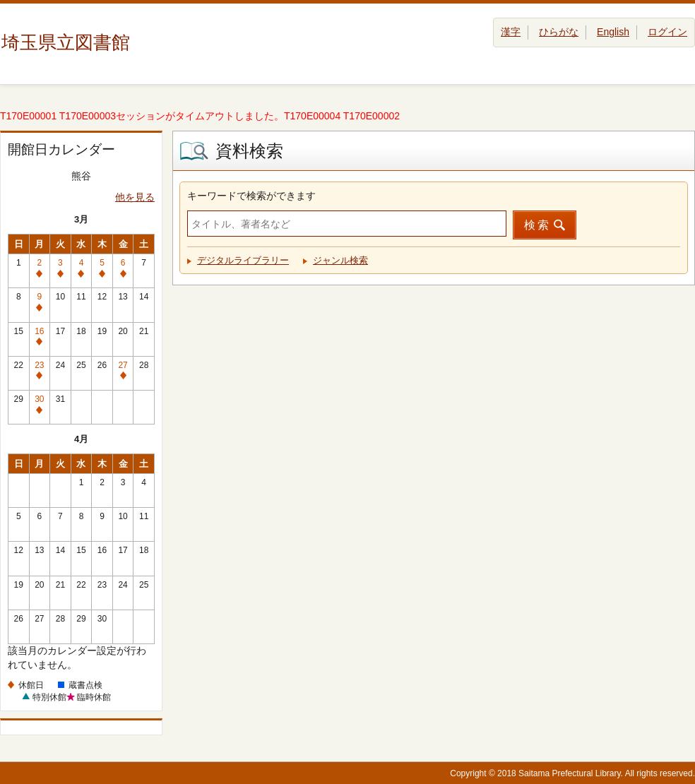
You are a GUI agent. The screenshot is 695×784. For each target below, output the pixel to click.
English (613, 32)
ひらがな (559, 32)
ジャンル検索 (340, 260)
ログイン (667, 32)
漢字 (511, 32)
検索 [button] (537, 225)
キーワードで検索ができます (251, 196)
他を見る (135, 197)
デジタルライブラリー (243, 260)
